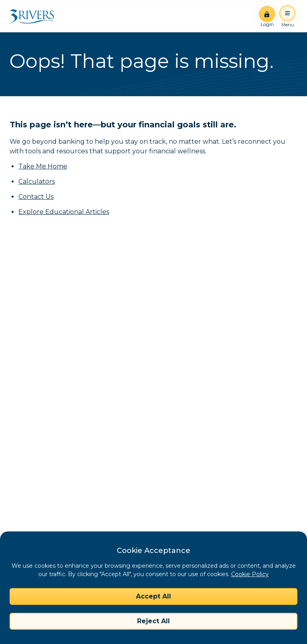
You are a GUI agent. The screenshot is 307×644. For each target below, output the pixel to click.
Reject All (153, 621)
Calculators (37, 181)
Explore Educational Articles (64, 212)
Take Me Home (43, 166)
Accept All (153, 596)
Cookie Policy (250, 574)
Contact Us (36, 197)
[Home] (35, 16)
